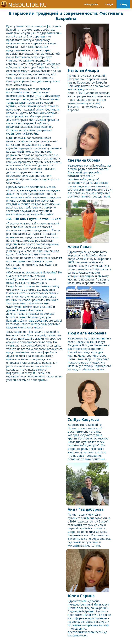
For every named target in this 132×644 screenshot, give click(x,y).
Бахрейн (12, 30)
